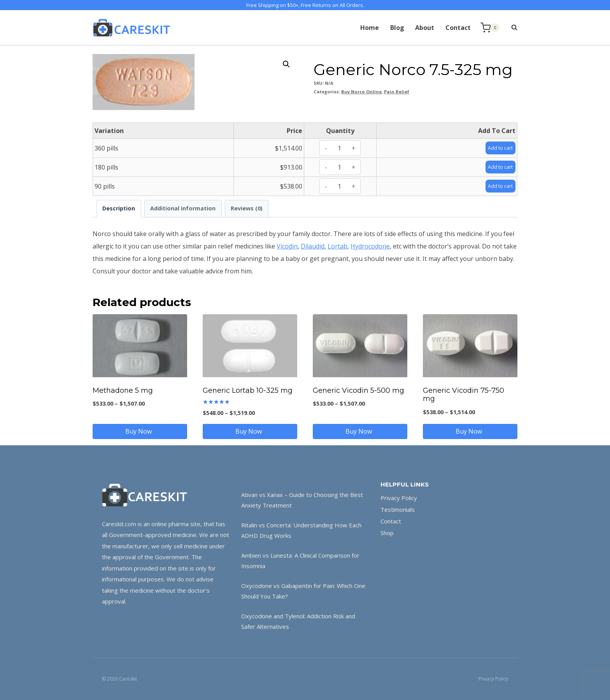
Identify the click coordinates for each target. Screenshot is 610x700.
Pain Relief (397, 92)
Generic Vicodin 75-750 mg (464, 395)
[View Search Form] (510, 28)
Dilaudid (313, 246)
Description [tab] (119, 208)
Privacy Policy (399, 498)
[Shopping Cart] (490, 28)
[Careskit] (131, 28)
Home (370, 28)
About (425, 28)
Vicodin (287, 246)
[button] (286, 64)
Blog (397, 28)
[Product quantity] (339, 148)
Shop (387, 533)
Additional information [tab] (183, 208)
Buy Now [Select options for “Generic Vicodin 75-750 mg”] (470, 431)
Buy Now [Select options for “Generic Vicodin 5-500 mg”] (360, 431)
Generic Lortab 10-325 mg (248, 390)
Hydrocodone (370, 246)
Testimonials (398, 509)
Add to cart (497, 148)
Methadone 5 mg (123, 390)
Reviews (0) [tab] (247, 208)
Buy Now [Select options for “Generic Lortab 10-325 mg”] (250, 431)
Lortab (337, 246)
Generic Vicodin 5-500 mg (358, 390)
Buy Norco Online (361, 92)
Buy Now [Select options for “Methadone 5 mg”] (140, 431)
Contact (458, 28)
